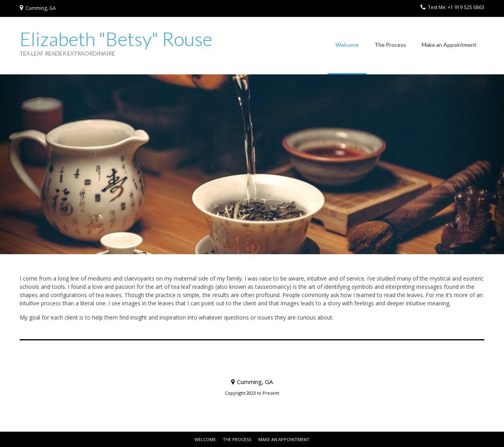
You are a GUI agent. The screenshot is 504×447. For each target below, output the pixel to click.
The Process (390, 45)
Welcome (347, 45)
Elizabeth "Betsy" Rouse (116, 39)
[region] (252, 164)
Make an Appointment (449, 45)
